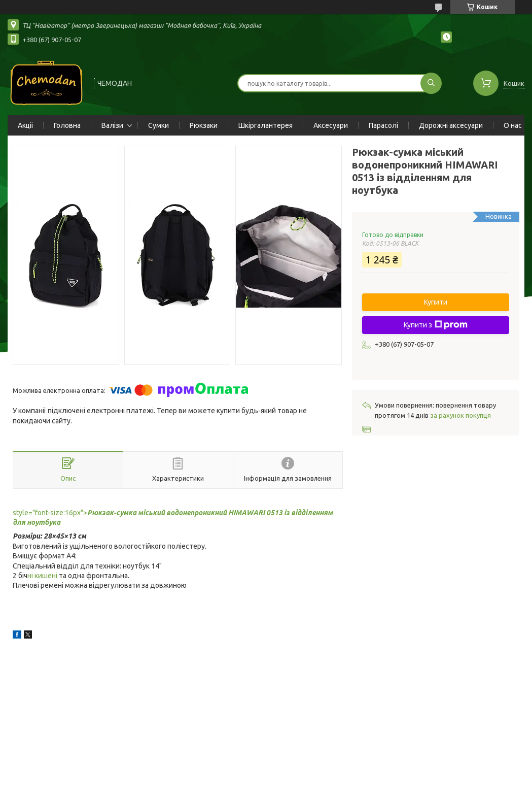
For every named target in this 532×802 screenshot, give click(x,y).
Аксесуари (331, 125)
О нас (513, 125)
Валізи (112, 125)
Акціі (25, 125)
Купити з (436, 325)
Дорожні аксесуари (451, 125)
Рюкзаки (204, 125)
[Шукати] (431, 83)
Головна (67, 125)
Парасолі (383, 125)
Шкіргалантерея (265, 125)
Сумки (158, 125)
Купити (436, 302)
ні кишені (42, 576)
